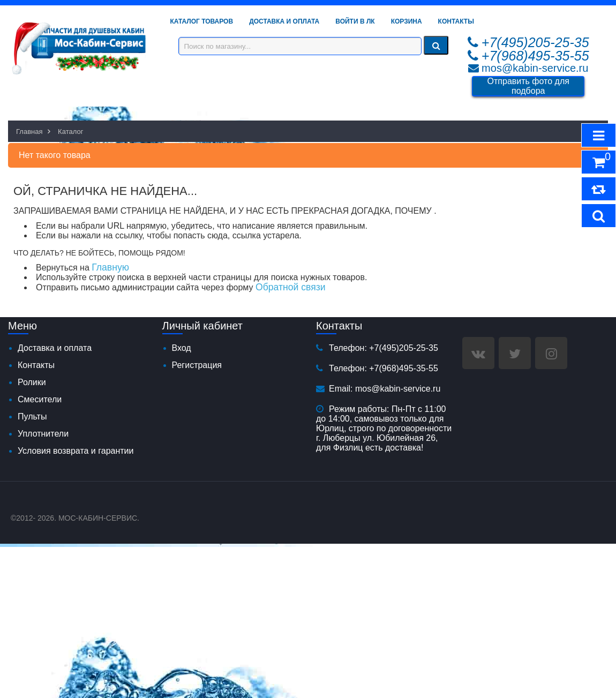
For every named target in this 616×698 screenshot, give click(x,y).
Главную (110, 267)
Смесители (40, 399)
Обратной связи (291, 287)
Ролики (32, 382)
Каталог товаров (202, 21)
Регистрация (197, 365)
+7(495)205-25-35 (535, 42)
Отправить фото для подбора (528, 86)
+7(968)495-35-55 (535, 56)
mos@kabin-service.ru (535, 68)
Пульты (32, 416)
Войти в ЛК (355, 21)
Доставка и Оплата (284, 21)
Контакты (456, 21)
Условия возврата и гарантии (76, 451)
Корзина (407, 21)
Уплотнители (43, 434)
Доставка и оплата (55, 348)
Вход (182, 348)
